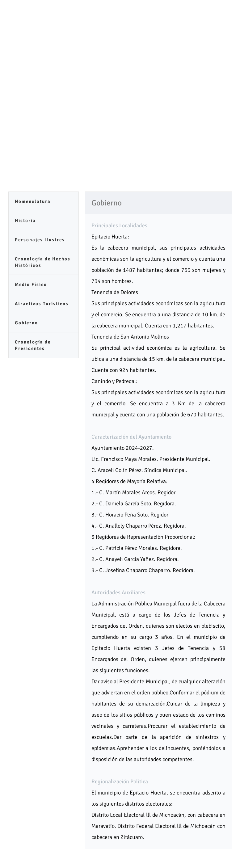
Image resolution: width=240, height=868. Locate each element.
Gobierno (26, 323)
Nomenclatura (33, 201)
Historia (25, 221)
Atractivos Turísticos (42, 304)
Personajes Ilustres (40, 240)
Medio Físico (31, 284)
